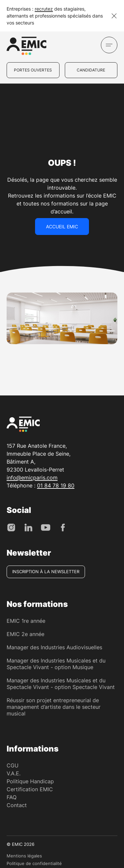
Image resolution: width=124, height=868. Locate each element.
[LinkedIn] (28, 527)
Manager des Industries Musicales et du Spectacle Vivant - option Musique (56, 664)
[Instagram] (11, 527)
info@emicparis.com (32, 478)
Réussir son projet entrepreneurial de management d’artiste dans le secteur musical (54, 707)
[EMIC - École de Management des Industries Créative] (26, 47)
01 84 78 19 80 (56, 485)
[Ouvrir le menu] (109, 45)
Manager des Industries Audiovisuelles (54, 647)
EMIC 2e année (25, 634)
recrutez (44, 9)
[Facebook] (63, 527)
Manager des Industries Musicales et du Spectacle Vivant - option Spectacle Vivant (61, 684)
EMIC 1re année (26, 621)
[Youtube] (46, 527)
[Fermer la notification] (114, 16)
